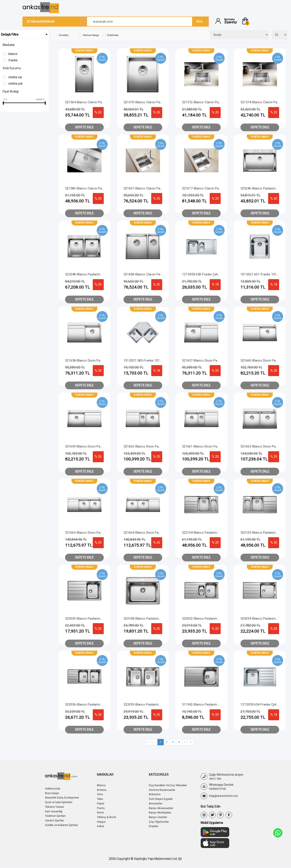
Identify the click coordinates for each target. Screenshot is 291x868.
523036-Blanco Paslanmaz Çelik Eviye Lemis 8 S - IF (103, 704)
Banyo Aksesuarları (162, 807)
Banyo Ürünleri (159, 816)
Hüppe (101, 820)
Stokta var (15, 77)
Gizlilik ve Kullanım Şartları (63, 824)
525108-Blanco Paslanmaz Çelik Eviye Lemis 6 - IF (160, 619)
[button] (255, 21)
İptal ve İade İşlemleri (60, 802)
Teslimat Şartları (56, 815)
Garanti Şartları (55, 819)
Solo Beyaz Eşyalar (162, 798)
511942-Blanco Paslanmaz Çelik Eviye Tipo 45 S (216, 704)
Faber (101, 803)
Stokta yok (15, 84)
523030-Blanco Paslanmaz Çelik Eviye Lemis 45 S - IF (104, 619)
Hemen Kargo (91, 35)
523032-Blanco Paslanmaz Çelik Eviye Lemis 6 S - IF (220, 619)
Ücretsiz (64, 35)
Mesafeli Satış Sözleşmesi (63, 797)
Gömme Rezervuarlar (164, 790)
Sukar (101, 825)
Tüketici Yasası (55, 806)
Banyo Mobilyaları (161, 812)
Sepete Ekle (84, 127)
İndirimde (113, 35)
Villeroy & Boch (107, 816)
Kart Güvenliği (55, 810)
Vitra (100, 794)
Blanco (13, 54)
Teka (100, 798)
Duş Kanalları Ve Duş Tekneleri (170, 785)
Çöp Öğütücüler (160, 820)
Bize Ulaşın (53, 793)
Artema (102, 790)
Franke (13, 60)
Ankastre (155, 794)
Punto (101, 807)
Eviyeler (154, 825)
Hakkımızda (53, 788)
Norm (101, 812)
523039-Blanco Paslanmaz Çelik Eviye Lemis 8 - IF (160, 704)
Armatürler (156, 803)
